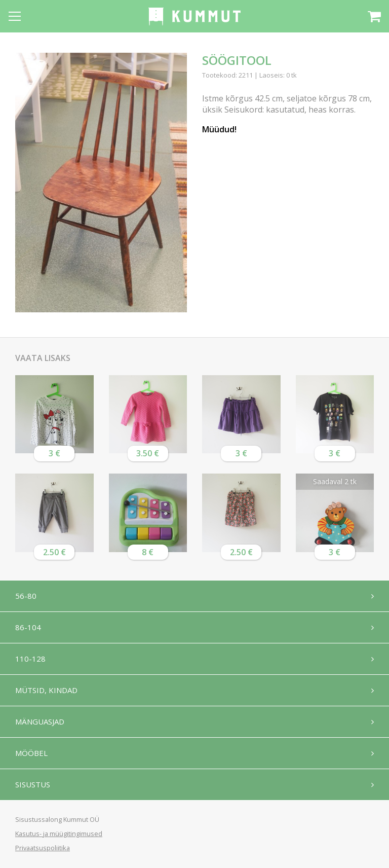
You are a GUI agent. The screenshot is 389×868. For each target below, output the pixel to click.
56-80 (26, 596)
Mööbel (31, 753)
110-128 (30, 659)
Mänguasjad (40, 721)
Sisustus (33, 784)
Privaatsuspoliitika (43, 848)
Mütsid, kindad (46, 690)
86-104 (28, 627)
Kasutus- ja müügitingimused (59, 834)
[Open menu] (15, 16)
